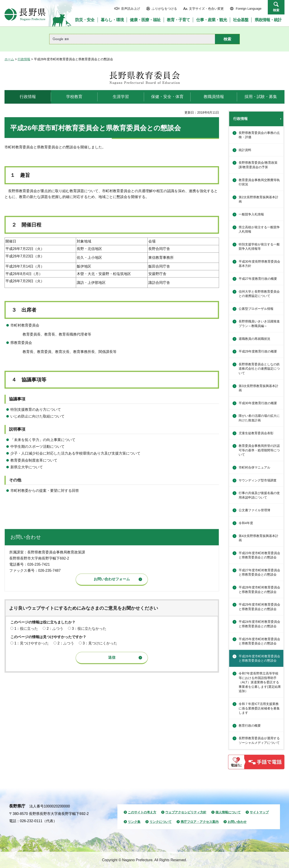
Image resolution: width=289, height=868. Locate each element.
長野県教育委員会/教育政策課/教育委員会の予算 (258, 165)
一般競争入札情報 (251, 214)
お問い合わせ (237, 822)
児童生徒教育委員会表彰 (256, 433)
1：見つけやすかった (31, 643)
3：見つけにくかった (100, 643)
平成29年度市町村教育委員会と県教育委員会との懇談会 (259, 607)
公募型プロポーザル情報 (256, 309)
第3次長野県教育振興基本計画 (259, 388)
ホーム (9, 59)
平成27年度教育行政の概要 (258, 279)
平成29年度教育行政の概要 (258, 351)
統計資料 (245, 150)
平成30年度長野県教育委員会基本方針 (259, 264)
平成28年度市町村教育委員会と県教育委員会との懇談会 (259, 590)
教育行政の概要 (250, 726)
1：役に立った (26, 629)
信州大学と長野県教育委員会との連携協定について (259, 294)
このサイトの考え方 (142, 812)
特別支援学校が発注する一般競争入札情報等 (259, 247)
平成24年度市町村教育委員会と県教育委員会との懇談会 (259, 624)
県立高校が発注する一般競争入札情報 (259, 229)
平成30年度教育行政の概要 (258, 403)
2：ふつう (55, 629)
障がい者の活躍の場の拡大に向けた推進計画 (259, 418)
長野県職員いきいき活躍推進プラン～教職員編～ (259, 324)
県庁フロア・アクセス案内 (200, 822)
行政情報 (24, 59)
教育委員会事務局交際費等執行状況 (259, 182)
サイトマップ (259, 812)
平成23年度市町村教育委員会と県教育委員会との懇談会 (259, 555)
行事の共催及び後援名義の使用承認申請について (259, 495)
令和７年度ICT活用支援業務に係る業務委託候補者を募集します (259, 708)
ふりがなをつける (164, 9)
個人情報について (228, 812)
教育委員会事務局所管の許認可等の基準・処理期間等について (259, 450)
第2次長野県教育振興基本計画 (259, 199)
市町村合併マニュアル (254, 467)
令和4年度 (246, 523)
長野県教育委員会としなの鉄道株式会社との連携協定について (259, 369)
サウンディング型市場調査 (258, 480)
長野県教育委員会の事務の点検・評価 (259, 135)
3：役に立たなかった (89, 629)
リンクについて (161, 822)
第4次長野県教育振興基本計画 (259, 538)
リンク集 (134, 822)
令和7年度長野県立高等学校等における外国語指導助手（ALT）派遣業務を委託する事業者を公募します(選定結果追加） (260, 682)
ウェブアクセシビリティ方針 (186, 812)
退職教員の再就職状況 (254, 339)
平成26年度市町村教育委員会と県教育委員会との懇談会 (259, 658)
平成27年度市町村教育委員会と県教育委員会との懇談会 (259, 572)
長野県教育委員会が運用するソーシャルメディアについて (259, 740)
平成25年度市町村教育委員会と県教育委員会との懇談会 (259, 641)
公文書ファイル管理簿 (254, 510)
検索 (276, 10)
